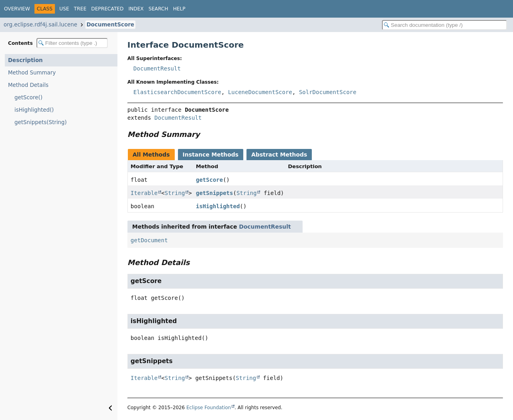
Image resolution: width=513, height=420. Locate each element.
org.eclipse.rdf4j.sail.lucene (40, 25)
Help (179, 9)
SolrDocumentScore (328, 92)
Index (136, 9)
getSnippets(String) (41, 122)
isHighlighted (218, 206)
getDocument (149, 240)
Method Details (28, 85)
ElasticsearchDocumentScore (177, 92)
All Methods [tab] (151, 155)
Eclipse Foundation (209, 408)
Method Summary (32, 73)
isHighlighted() (34, 110)
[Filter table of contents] (72, 43)
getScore (209, 180)
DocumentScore (110, 25)
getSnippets (215, 193)
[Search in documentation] (444, 25)
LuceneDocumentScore (260, 92)
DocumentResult (157, 68)
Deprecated (108, 9)
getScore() (28, 97)
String (175, 193)
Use (64, 9)
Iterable (144, 193)
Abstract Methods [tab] (279, 155)
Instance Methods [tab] (211, 155)
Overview (17, 9)
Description (25, 60)
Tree (80, 9)
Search (158, 9)
